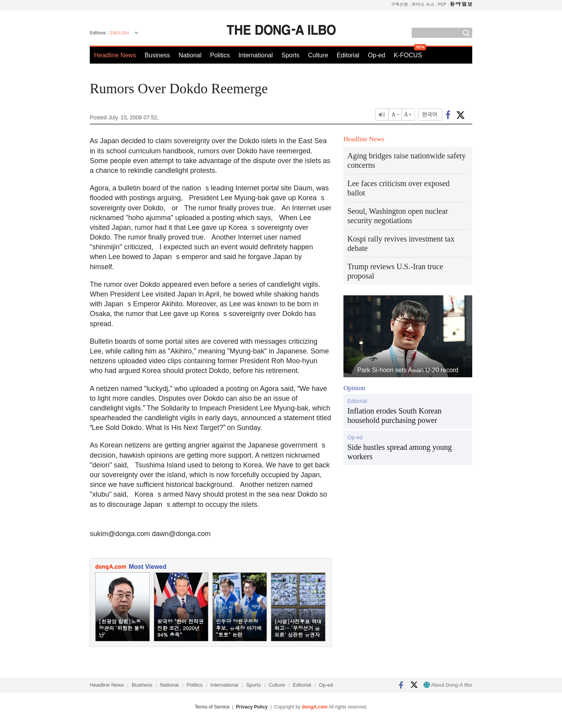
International (256, 55)
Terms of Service (212, 707)
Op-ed (377, 55)
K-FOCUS (408, 55)
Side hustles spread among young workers (400, 452)
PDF (442, 4)
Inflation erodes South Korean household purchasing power (395, 415)
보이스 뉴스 (423, 4)
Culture (318, 55)
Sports (290, 55)
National (190, 55)
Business (157, 55)
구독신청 (400, 4)
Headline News (115, 55)
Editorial (348, 55)
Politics (220, 55)
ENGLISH (119, 33)
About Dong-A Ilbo (448, 685)
